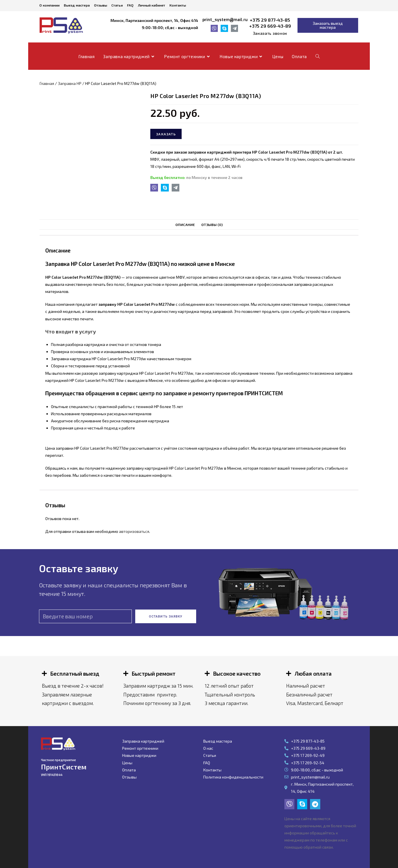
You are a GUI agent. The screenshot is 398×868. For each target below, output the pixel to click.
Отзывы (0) (212, 225)
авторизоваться (134, 531)
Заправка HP (70, 83)
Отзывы (100, 5)
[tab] (185, 225)
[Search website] (318, 56)
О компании (49, 5)
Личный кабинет (151, 5)
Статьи (117, 5)
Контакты (178, 5)
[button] (270, 33)
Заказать (166, 134)
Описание (185, 225)
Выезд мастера (77, 5)
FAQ (130, 5)
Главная (47, 83)
